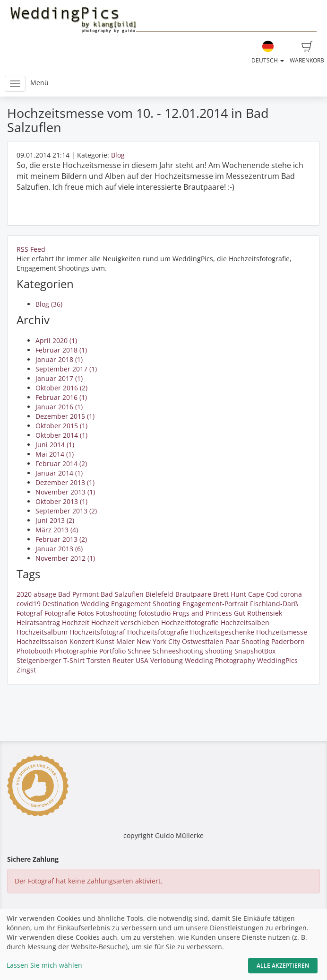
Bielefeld (159, 594)
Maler (125, 641)
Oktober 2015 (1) (61, 426)
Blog (118, 155)
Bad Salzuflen (122, 594)
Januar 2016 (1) (59, 407)
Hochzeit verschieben (125, 622)
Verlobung (167, 660)
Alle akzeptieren (283, 966)
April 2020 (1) (56, 340)
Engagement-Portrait (215, 604)
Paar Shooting (247, 641)
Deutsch (268, 53)
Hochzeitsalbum (42, 632)
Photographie (76, 651)
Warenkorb (307, 53)
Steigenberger (39, 660)
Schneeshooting (178, 651)
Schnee (139, 651)
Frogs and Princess (202, 613)
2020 (24, 594)
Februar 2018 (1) (61, 350)
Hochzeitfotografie (190, 622)
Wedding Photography (220, 660)
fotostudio (155, 613)
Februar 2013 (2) (61, 539)
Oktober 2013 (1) (61, 501)
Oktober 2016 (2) (61, 388)
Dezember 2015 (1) (65, 416)
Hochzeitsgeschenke (222, 632)
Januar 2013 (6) (59, 549)
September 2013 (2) (66, 511)
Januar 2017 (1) (59, 378)
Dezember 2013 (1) (65, 482)
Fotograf (30, 613)
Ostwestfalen (203, 641)
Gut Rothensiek (258, 613)
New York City (158, 641)
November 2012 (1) (65, 558)
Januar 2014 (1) (59, 473)
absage (45, 594)
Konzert (82, 641)
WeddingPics (277, 660)
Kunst (105, 641)
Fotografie (60, 613)
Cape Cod (263, 594)
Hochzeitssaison (42, 641)
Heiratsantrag (38, 622)
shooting (219, 651)
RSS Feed (31, 249)
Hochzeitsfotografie (158, 632)
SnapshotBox (255, 651)
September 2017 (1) (66, 369)
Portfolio (112, 651)
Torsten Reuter (110, 660)
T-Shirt (74, 660)
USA (142, 660)
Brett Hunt (230, 594)
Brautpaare (193, 594)
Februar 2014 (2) (61, 464)
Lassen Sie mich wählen (44, 965)
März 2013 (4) (57, 530)
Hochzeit (76, 622)
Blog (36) (49, 304)
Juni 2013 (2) (55, 520)
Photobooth (35, 651)
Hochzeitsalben (245, 622)
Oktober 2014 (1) (61, 435)
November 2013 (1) (65, 492)
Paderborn (288, 641)
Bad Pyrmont (78, 594)
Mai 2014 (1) (55, 454)
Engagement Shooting (146, 604)
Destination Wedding (76, 604)
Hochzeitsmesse (282, 632)
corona (291, 594)
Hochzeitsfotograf (97, 632)
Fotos (86, 613)
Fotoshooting (116, 613)
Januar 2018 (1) (59, 359)
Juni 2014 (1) (55, 445)
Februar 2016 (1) (61, 397)
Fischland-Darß (274, 604)
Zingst (26, 670)
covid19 (29, 604)
